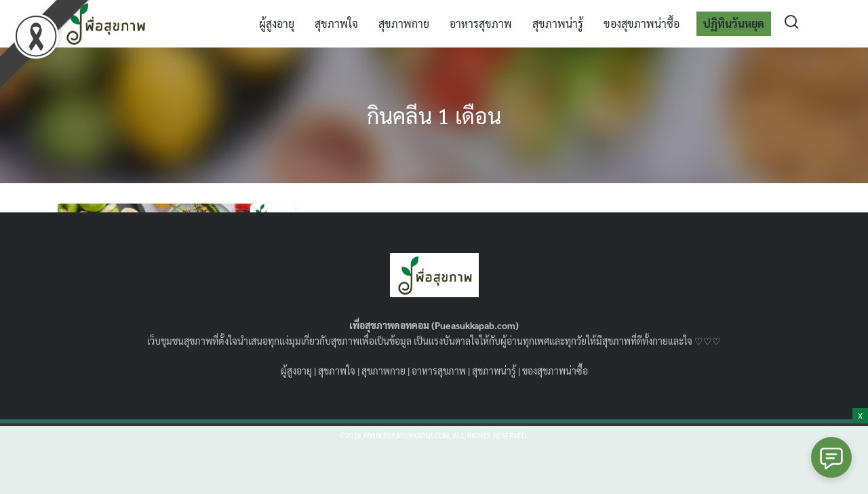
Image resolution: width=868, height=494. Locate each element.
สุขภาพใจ (336, 23)
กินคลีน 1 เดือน (434, 115)
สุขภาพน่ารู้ (558, 23)
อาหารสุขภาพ (481, 23)
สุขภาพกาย (404, 23)
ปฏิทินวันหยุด (734, 23)
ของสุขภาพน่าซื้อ (642, 23)
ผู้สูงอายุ (277, 23)
